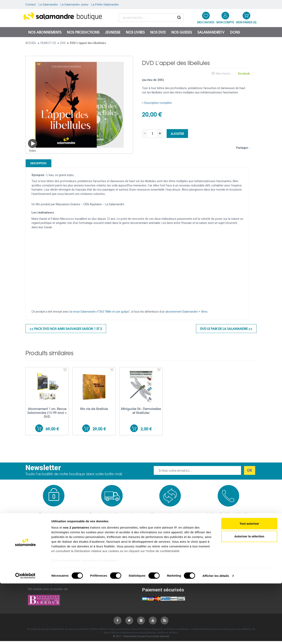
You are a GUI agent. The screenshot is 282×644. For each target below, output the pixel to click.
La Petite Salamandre (105, 5)
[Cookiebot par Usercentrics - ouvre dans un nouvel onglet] (25, 636)
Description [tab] (45, 164)
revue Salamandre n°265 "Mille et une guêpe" (101, 315)
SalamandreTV (211, 32)
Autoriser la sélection (249, 597)
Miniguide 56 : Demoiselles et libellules (141, 413)
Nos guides (182, 32)
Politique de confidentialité (102, 567)
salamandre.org (153, 562)
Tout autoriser (249, 584)
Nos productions (83, 32)
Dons (235, 32)
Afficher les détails (216, 636)
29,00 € (99, 431)
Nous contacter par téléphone (221, 568)
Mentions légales (39, 561)
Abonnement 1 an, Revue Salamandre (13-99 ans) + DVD (47, 415)
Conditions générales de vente (104, 562)
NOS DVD (158, 32)
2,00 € (146, 431)
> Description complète (157, 103)
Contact (31, 5)
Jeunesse (113, 32)
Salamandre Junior (155, 567)
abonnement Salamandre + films (186, 315)
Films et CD (48, 43)
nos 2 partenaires (76, 588)
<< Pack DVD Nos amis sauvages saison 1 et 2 (66, 331)
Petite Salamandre (155, 572)
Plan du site (36, 567)
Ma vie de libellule (94, 411)
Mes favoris (223, 74)
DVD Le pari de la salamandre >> (226, 331)
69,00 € (52, 431)
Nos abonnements (45, 32)
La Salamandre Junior (75, 5)
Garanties (90, 572)
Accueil (31, 43)
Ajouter (177, 133)
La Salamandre (48, 5)
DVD (63, 43)
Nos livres (135, 32)
